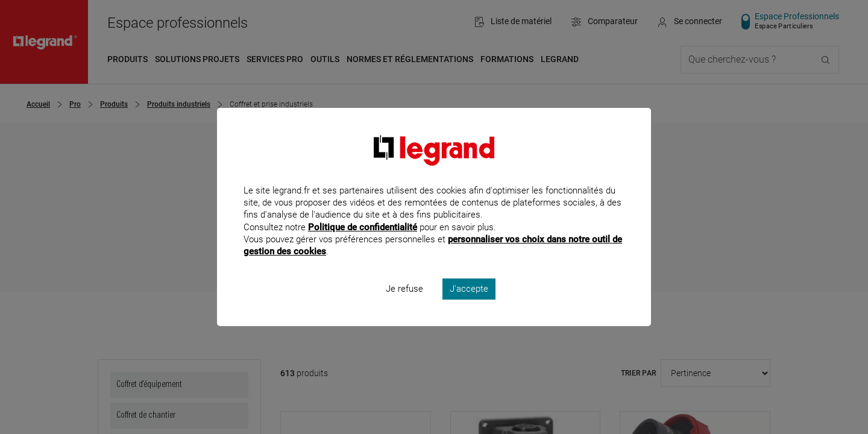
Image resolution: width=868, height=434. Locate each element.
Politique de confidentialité (363, 243)
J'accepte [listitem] (469, 305)
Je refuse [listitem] (404, 305)
